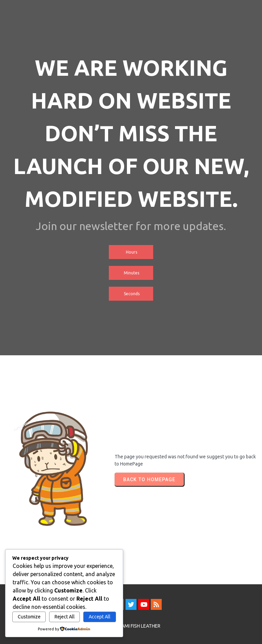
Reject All (65, 617)
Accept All (100, 617)
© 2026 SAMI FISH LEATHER (131, 626)
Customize (29, 617)
